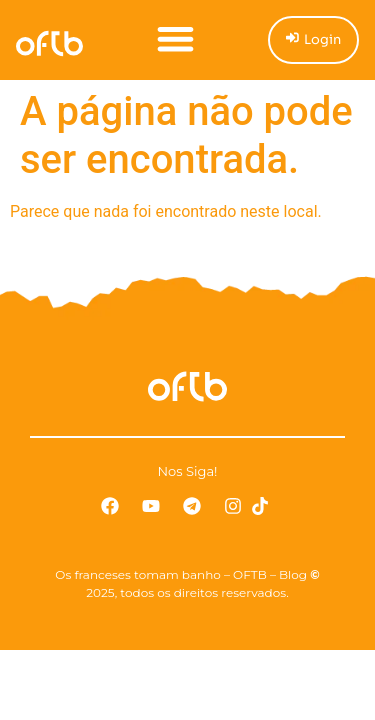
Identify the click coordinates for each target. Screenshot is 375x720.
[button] (175, 38)
